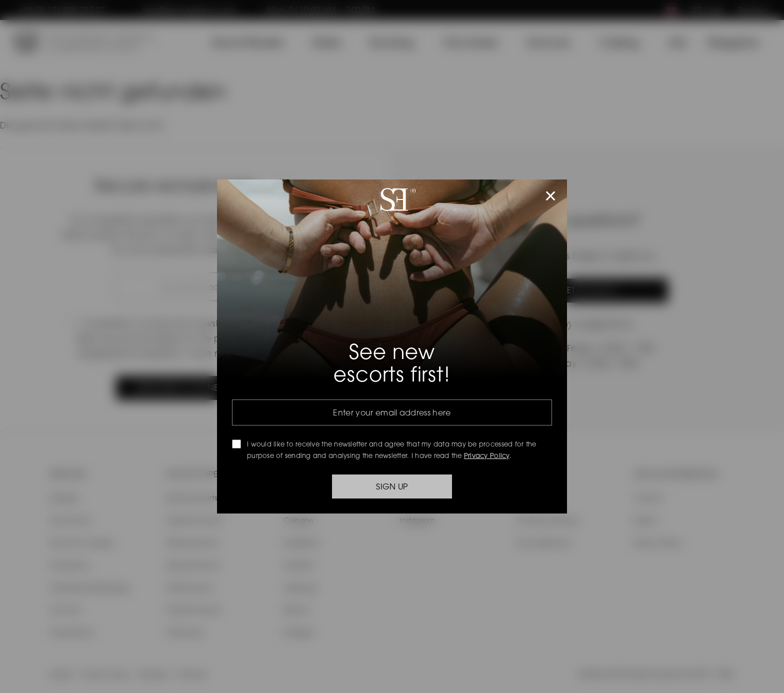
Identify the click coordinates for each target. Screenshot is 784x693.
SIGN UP (392, 486)
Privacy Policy (487, 455)
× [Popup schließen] (551, 196)
